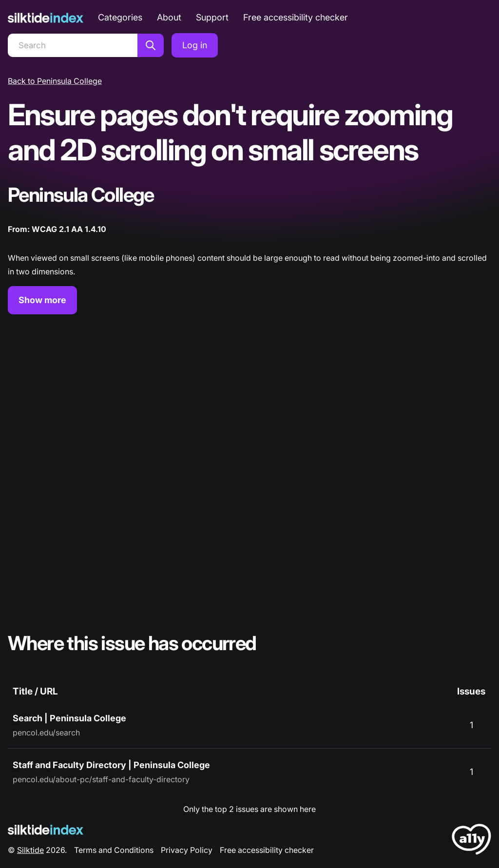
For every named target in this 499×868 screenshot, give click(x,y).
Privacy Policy (187, 850)
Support (212, 17)
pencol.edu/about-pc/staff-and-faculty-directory (101, 779)
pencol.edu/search (46, 733)
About (169, 17)
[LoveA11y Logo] (471, 841)
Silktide (30, 850)
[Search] (73, 45)
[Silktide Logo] (46, 830)
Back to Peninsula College (55, 81)
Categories (120, 17)
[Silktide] (46, 18)
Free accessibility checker (296, 17)
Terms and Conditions (114, 850)
